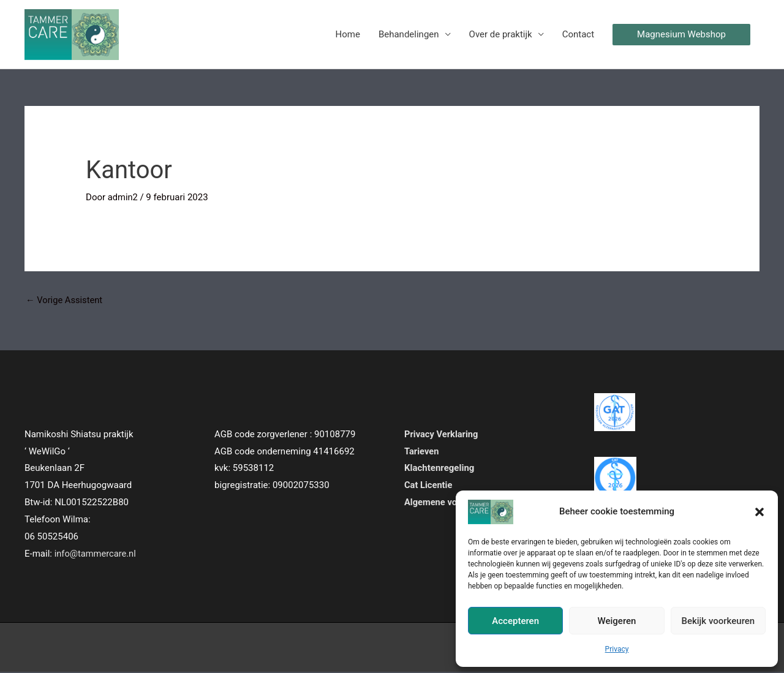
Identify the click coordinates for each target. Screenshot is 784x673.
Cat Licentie (429, 486)
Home (348, 35)
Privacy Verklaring (442, 435)
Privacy (617, 649)
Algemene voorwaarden (453, 503)
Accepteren (515, 621)
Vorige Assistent (65, 301)
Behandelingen (409, 35)
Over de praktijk (501, 35)
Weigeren (617, 621)
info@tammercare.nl (96, 554)
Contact (578, 35)
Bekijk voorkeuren (718, 621)
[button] (759, 512)
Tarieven (422, 452)
